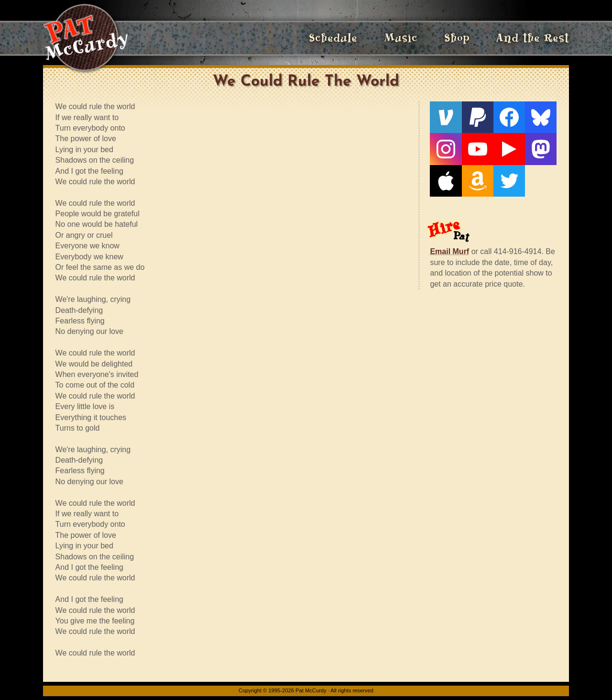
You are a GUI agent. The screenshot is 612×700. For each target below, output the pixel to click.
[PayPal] (478, 117)
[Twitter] (509, 181)
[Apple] (446, 181)
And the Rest (533, 38)
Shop (457, 38)
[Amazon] (478, 181)
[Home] (85, 38)
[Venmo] (446, 117)
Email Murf (449, 251)
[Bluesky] (541, 117)
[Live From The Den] (509, 149)
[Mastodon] (541, 149)
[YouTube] (478, 149)
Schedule (333, 38)
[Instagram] (446, 149)
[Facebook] (509, 117)
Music (401, 38)
